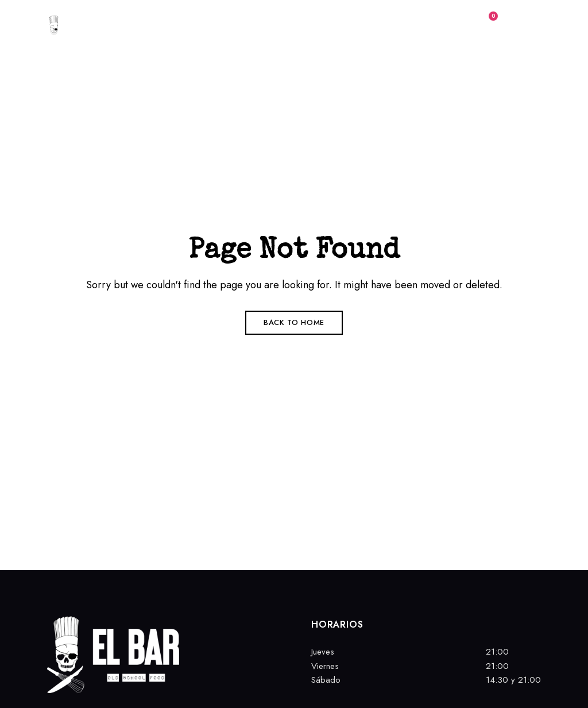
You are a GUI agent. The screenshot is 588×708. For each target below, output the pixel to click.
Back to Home (294, 322)
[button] (399, 29)
